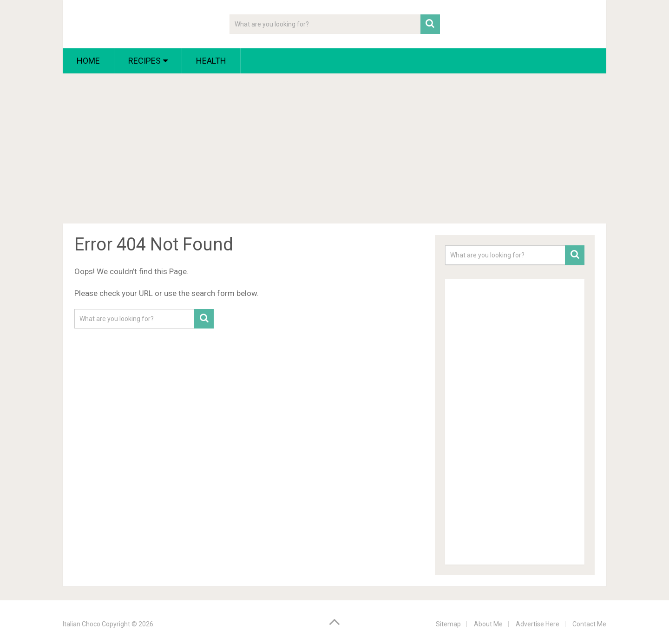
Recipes (144, 61)
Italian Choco (82, 624)
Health (211, 61)
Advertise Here (538, 624)
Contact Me (589, 624)
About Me (488, 624)
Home (88, 61)
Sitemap (448, 624)
